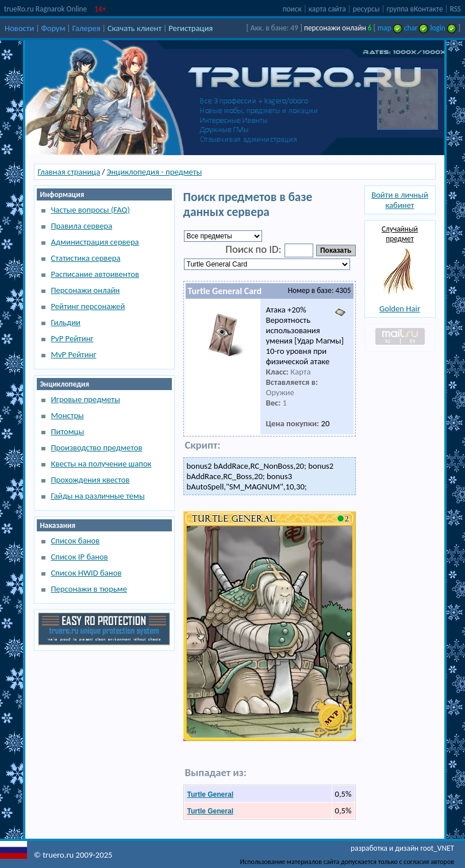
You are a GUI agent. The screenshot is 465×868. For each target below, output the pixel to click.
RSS (456, 9)
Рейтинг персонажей (88, 306)
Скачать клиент (134, 28)
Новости (19, 28)
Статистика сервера (85, 258)
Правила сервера (81, 226)
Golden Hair (400, 308)
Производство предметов (96, 447)
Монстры (67, 415)
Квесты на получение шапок (101, 464)
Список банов (75, 541)
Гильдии (66, 322)
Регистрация (191, 28)
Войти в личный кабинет (400, 200)
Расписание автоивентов (95, 274)
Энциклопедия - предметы (154, 172)
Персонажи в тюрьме (89, 589)
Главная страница (69, 172)
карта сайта (327, 9)
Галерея (87, 28)
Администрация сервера (95, 242)
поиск (292, 9)
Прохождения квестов (90, 480)
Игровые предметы (85, 399)
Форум (53, 28)
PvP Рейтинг (72, 338)
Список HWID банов (86, 573)
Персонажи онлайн (85, 290)
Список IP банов (79, 557)
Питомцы (67, 431)
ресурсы (366, 9)
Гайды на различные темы (97, 496)
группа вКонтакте (415, 9)
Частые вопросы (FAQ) (90, 210)
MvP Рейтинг (73, 354)
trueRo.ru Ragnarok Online (45, 9)
